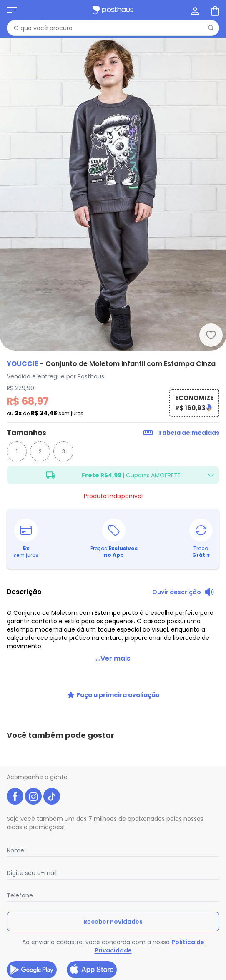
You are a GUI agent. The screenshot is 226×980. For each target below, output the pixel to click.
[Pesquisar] (211, 28)
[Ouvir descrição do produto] (183, 592)
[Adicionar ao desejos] (211, 335)
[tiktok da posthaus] (52, 796)
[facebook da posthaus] (15, 796)
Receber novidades (113, 922)
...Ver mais (113, 658)
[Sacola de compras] (214, 10)
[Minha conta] (194, 10)
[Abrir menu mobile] (12, 10)
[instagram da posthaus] (33, 796)
